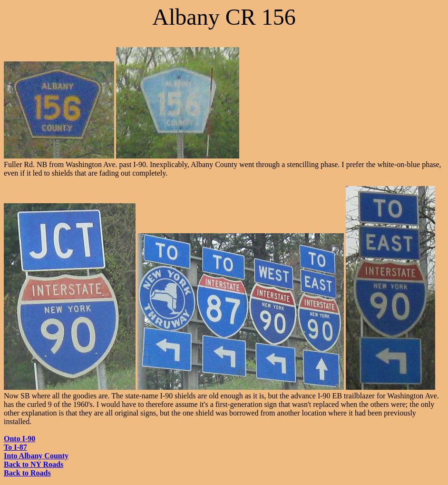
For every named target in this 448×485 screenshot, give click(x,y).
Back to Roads (27, 473)
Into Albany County (36, 456)
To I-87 (15, 447)
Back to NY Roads (34, 464)
